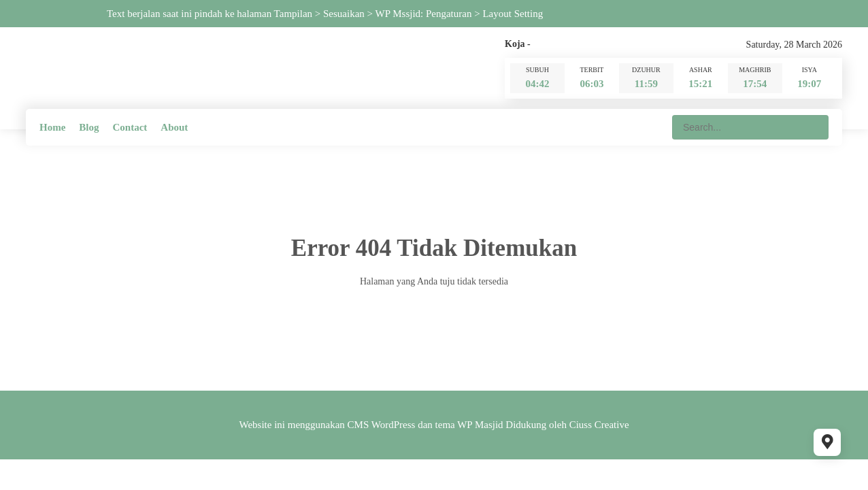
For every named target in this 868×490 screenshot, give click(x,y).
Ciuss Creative (599, 425)
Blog (89, 127)
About (174, 127)
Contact (130, 127)
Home (52, 127)
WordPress (394, 425)
